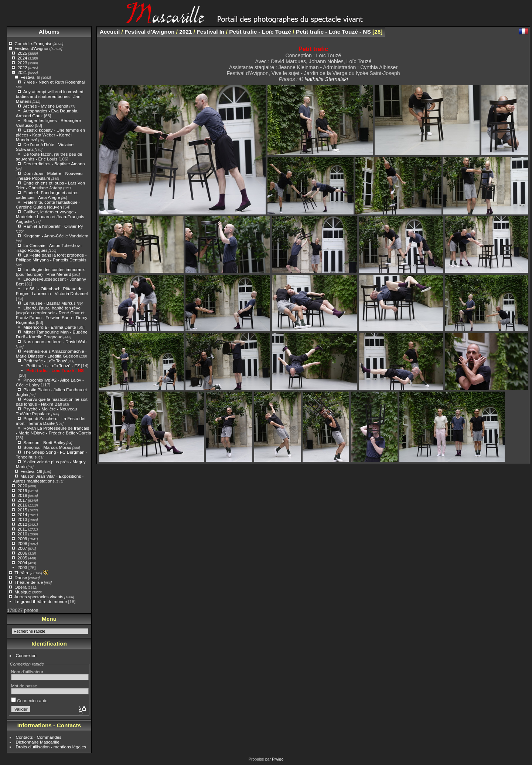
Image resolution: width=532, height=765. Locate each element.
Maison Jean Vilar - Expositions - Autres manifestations (48, 478)
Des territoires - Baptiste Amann (54, 164)
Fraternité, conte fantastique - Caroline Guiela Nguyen (48, 204)
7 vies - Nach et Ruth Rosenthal (54, 82)
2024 (22, 58)
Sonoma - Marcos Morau (47, 447)
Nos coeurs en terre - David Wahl (55, 341)
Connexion (26, 655)
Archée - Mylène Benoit (46, 106)
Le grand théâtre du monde (41, 601)
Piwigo (278, 759)
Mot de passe (24, 686)
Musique (23, 592)
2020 (22, 486)
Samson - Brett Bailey (44, 442)
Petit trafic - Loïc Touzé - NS (55, 370)
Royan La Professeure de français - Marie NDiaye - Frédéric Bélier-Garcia (54, 430)
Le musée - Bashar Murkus (50, 303)
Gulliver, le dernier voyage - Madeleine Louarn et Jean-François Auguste (50, 216)
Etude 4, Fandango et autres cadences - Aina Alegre (47, 195)
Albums (49, 32)
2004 (22, 563)
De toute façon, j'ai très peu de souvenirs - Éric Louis (49, 156)
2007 (22, 548)
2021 (22, 72)
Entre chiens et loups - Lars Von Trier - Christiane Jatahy (50, 185)
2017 (22, 500)
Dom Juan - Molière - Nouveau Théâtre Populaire (49, 176)
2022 (22, 67)
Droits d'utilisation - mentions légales (51, 747)
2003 (22, 567)
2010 (22, 534)
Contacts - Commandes (39, 737)
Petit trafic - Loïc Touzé (45, 361)
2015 (22, 510)
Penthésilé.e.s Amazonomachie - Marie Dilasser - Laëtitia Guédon (51, 353)
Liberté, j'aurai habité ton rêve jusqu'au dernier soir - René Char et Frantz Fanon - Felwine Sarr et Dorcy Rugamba (52, 315)
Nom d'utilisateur (27, 672)
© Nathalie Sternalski (324, 79)
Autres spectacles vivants (39, 597)
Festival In (30, 77)
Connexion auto (29, 700)
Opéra (21, 587)
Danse (21, 577)
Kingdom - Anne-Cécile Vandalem (56, 236)
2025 (22, 53)
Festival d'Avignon (32, 48)
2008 (22, 543)
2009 (22, 539)
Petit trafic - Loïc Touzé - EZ (53, 365)
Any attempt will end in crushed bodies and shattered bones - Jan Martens (50, 96)
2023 (22, 63)
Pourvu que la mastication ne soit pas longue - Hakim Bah (52, 402)
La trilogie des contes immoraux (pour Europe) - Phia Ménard (50, 272)
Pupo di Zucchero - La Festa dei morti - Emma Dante (51, 421)
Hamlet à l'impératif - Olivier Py (53, 226)
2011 (22, 529)
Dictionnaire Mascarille (38, 742)
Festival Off (31, 471)
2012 (22, 524)
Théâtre (22, 573)
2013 (22, 519)
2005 (22, 558)
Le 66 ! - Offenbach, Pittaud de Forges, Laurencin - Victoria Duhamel (52, 291)
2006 (22, 553)
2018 (22, 495)
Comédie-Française (33, 43)
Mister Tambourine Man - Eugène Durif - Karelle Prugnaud (52, 334)
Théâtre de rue (29, 582)
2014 (22, 514)
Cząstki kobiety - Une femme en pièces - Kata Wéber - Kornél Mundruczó (50, 135)
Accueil (110, 32)
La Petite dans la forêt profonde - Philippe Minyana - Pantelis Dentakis (51, 257)
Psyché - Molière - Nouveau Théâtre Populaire (47, 411)
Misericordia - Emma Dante (50, 327)
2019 (22, 490)
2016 (22, 505)
